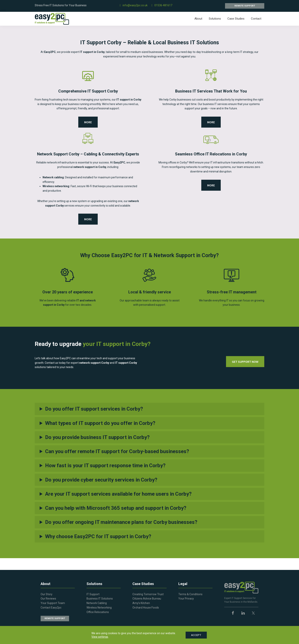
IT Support (93, 594)
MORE (88, 122)
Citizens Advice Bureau (147, 599)
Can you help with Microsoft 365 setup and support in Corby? (116, 508)
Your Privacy (186, 599)
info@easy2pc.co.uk (134, 5)
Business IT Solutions (100, 599)
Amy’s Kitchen (141, 603)
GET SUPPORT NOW (245, 362)
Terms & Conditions (190, 594)
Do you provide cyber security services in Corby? (101, 480)
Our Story (46, 594)
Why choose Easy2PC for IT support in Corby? (98, 536)
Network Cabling (97, 603)
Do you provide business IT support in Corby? (97, 437)
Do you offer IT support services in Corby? (94, 409)
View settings (99, 637)
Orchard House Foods (146, 608)
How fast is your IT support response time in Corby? (105, 465)
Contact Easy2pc (51, 608)
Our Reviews (48, 599)
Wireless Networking (99, 608)
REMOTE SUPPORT (245, 6)
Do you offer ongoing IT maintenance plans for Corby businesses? (121, 522)
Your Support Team (53, 603)
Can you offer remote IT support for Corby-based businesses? (117, 451)
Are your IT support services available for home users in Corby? (118, 494)
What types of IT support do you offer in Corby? (100, 423)
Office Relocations (98, 612)
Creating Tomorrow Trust (148, 594)
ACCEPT (196, 635)
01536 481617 (162, 5)
